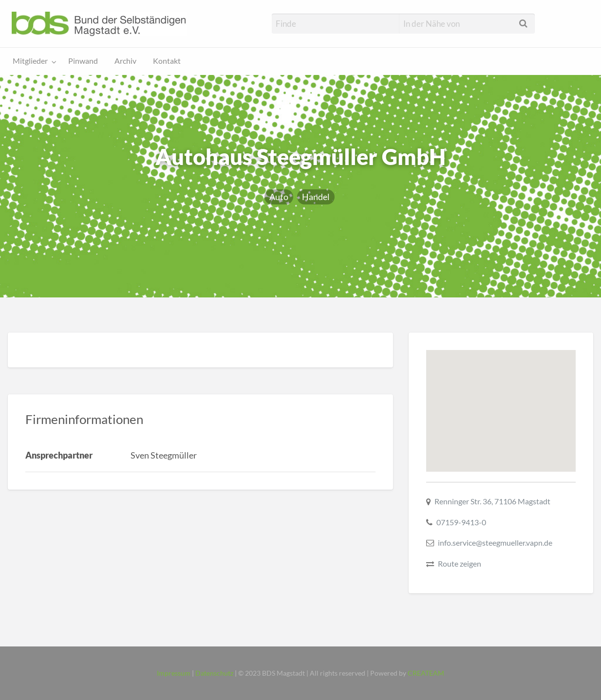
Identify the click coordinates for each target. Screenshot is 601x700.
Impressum (174, 673)
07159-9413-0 (461, 522)
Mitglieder (30, 61)
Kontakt (167, 61)
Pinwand (83, 61)
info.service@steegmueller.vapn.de (495, 543)
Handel (316, 197)
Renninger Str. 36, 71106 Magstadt (492, 501)
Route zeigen (460, 563)
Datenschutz (214, 673)
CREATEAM (426, 673)
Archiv (125, 61)
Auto (279, 197)
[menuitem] (32, 62)
